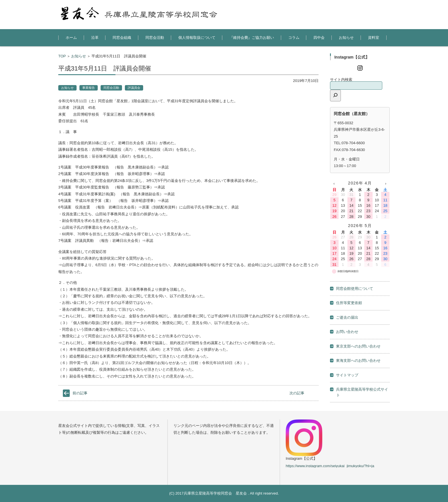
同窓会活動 (155, 38)
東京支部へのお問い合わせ (358, 346)
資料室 (374, 38)
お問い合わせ (347, 332)
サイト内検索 (341, 80)
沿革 (95, 38)
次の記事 (297, 393)
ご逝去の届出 (347, 317)
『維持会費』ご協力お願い (252, 38)
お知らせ (346, 38)
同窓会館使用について (355, 289)
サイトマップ (347, 375)
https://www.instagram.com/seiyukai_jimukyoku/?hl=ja (330, 466)
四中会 (319, 38)
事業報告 (89, 88)
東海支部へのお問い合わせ (358, 361)
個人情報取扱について (197, 38)
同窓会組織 (122, 38)
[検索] (335, 96)
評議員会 (134, 88)
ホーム (71, 38)
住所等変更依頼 (349, 303)
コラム (294, 38)
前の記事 (80, 393)
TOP (62, 56)
